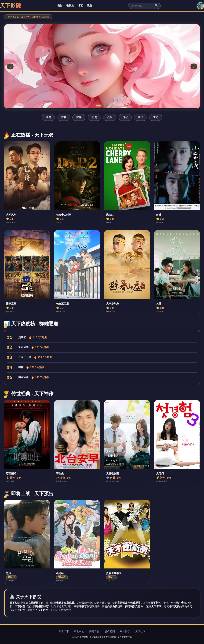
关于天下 (64, 631)
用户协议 (125, 631)
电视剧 (70, 6)
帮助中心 (79, 631)
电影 (60, 6)
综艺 (80, 6)
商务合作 (94, 631)
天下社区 (140, 631)
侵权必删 (110, 631)
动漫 (89, 6)
